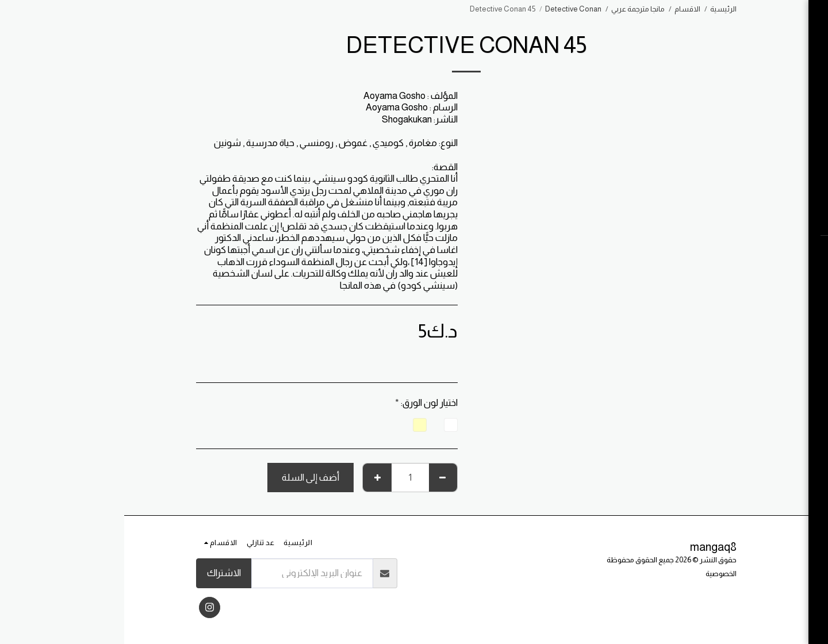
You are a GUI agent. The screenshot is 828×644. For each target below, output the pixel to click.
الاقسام (563, 9)
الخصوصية (597, 574)
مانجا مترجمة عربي (514, 9)
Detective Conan (449, 9)
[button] (756, 252)
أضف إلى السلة (186, 477)
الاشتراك (100, 573)
